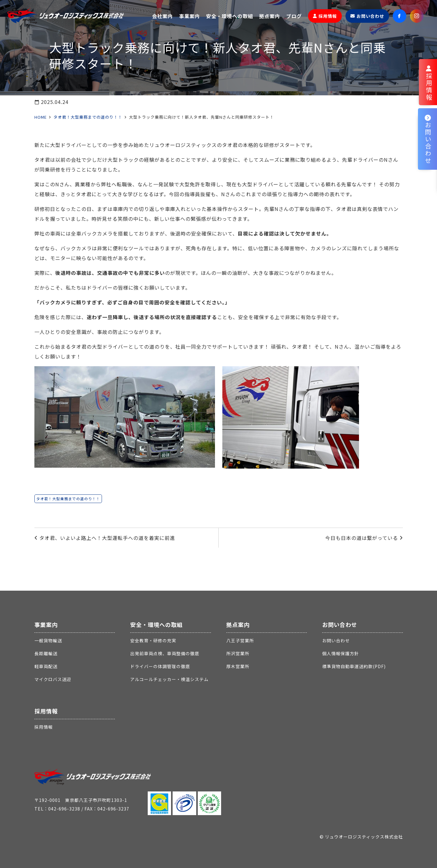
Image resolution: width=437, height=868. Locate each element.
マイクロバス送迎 (53, 679)
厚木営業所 (238, 666)
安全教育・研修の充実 (153, 640)
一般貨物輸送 (48, 640)
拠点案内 (238, 624)
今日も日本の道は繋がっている (362, 538)
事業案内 (46, 624)
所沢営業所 (238, 653)
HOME (41, 117)
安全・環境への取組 (156, 624)
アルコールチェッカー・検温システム (169, 679)
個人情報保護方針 (341, 653)
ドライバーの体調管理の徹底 (160, 666)
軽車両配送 (46, 666)
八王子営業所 (240, 640)
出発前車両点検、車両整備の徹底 (165, 653)
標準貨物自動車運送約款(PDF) (354, 666)
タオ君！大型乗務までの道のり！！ (88, 117)
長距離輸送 (46, 653)
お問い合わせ (340, 624)
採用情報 (46, 711)
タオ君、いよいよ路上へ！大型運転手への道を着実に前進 (107, 538)
